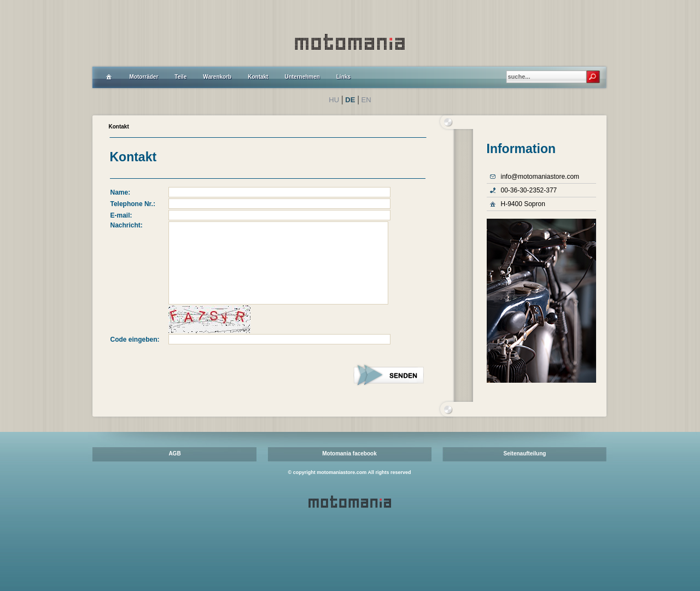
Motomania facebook (349, 454)
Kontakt (119, 127)
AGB (174, 454)
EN (366, 100)
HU (334, 100)
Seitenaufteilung (525, 454)
